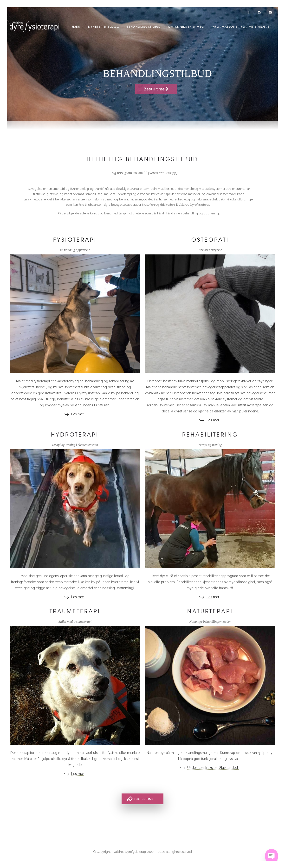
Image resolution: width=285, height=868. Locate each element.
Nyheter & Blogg (104, 27)
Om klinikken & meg (186, 27)
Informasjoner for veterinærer (242, 27)
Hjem (76, 27)
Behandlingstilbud (144, 27)
